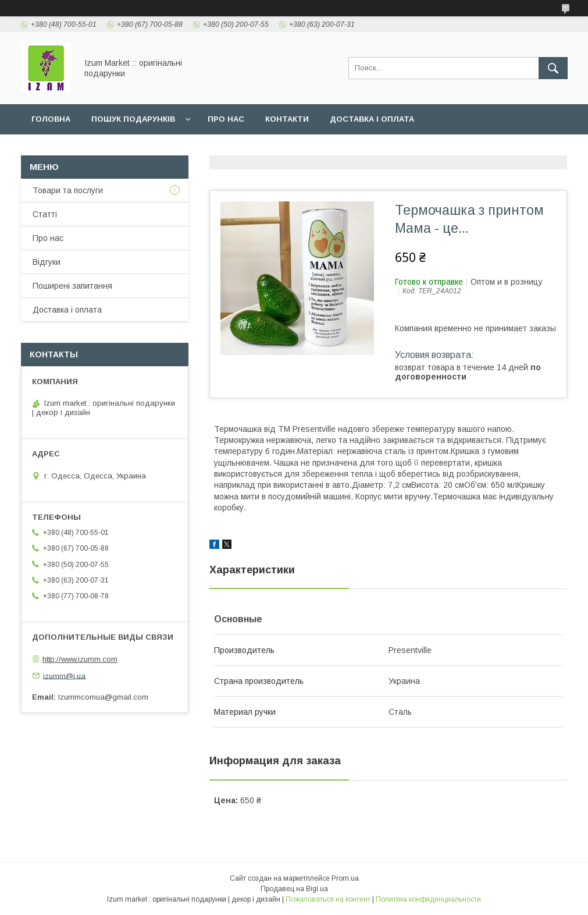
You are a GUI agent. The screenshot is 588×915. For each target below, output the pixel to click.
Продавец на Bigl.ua (294, 889)
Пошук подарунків (133, 119)
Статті (45, 214)
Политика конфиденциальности (428, 899)
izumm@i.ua (64, 675)
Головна (51, 119)
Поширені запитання (72, 286)
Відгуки (47, 262)
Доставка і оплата (372, 119)
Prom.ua (345, 878)
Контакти (287, 119)
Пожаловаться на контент (328, 899)
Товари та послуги (68, 190)
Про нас (226, 119)
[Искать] (553, 68)
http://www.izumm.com (80, 659)
